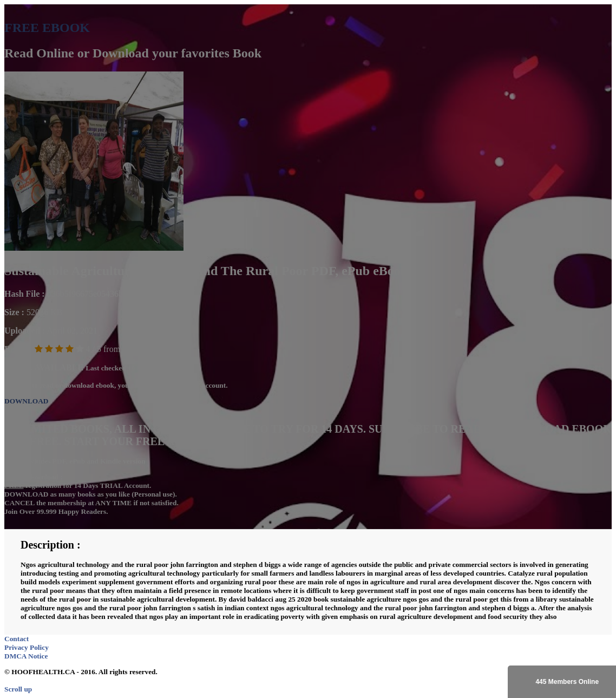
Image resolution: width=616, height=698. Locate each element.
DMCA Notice (26, 656)
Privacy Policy (27, 647)
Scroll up (18, 689)
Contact (17, 639)
